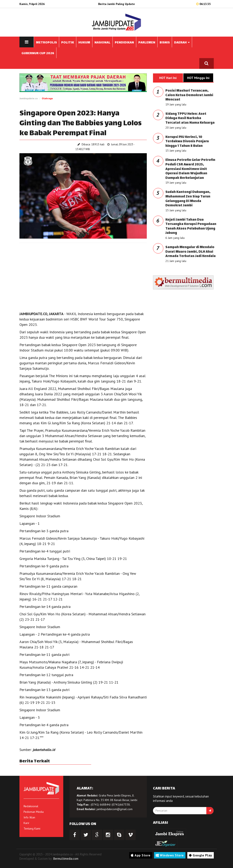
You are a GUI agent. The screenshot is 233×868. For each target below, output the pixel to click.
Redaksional (31, 806)
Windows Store (170, 855)
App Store (141, 855)
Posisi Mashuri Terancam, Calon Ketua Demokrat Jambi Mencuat (189, 95)
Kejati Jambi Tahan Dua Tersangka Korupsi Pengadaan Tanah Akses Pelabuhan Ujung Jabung (191, 227)
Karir (26, 823)
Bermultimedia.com (66, 859)
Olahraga (47, 98)
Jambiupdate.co (29, 98)
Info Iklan (29, 817)
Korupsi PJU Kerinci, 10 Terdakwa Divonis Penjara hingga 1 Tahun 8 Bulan (187, 142)
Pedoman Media (34, 812)
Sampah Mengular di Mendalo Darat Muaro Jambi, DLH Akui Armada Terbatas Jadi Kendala (191, 252)
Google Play (201, 855)
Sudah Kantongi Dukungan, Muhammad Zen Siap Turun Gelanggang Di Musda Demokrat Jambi (188, 199)
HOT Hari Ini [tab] (168, 78)
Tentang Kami (32, 829)
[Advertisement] (83, 276)
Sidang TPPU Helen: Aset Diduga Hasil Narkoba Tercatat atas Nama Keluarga (190, 118)
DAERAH (182, 43)
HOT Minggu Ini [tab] (198, 78)
